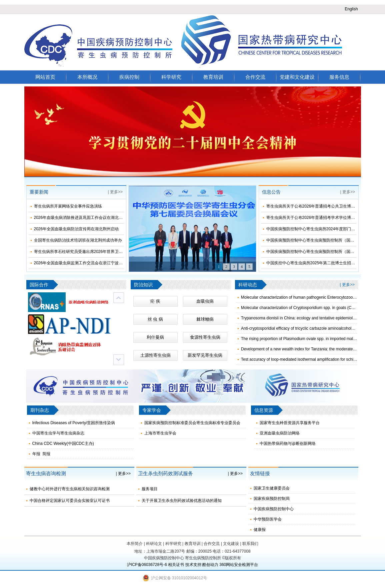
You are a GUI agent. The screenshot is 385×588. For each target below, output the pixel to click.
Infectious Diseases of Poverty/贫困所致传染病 (74, 423)
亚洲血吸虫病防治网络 (280, 433)
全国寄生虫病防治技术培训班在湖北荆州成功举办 (78, 240)
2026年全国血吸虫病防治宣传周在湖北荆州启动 (76, 229)
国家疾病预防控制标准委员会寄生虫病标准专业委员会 (192, 423)
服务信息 (339, 77)
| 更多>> (115, 192)
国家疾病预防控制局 (272, 499)
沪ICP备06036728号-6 (147, 565)
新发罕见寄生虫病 (205, 355)
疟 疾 (155, 301)
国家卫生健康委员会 (272, 488)
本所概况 (87, 77)
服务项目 (150, 489)
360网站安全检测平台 (239, 565)
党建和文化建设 (297, 77)
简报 (46, 454)
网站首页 (45, 77)
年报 (36, 454)
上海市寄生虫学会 (160, 433)
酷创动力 (210, 565)
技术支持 (193, 565)
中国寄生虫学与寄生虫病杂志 (58, 433)
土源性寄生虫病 (155, 355)
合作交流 (255, 77)
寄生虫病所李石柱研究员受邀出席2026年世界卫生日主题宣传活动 (92, 252)
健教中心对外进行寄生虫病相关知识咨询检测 (70, 489)
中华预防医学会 (268, 519)
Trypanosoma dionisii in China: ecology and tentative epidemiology (300, 318)
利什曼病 (155, 337)
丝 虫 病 (155, 319)
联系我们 (250, 544)
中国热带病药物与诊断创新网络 (288, 444)
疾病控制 (129, 77)
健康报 (260, 530)
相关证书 (176, 565)
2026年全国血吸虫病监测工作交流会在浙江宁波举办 (80, 263)
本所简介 (135, 544)
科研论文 (154, 544)
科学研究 (171, 77)
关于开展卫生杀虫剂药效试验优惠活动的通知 (182, 501)
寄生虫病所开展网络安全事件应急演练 (68, 206)
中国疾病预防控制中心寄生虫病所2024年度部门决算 (313, 229)
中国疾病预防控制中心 (274, 509)
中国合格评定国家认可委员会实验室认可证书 (70, 501)
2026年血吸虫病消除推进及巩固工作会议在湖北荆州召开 (84, 218)
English (351, 9)
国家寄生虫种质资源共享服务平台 (290, 423)
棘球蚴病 (205, 319)
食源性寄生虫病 (205, 337)
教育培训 (213, 77)
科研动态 (248, 285)
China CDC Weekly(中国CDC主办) (63, 444)
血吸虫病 (205, 301)
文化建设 (231, 544)
